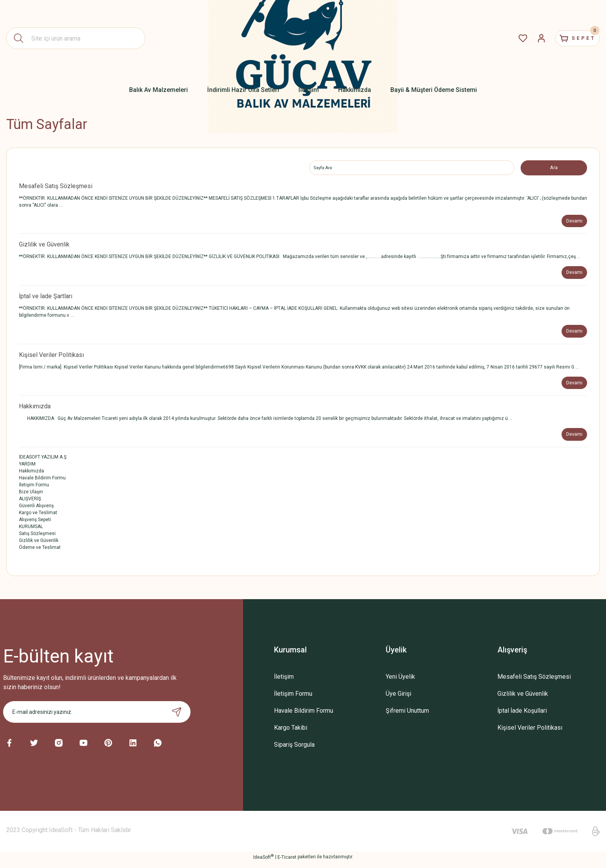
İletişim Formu (34, 490)
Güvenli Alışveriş (36, 511)
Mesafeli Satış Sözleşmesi (56, 187)
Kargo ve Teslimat (38, 518)
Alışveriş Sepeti (35, 525)
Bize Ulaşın (31, 497)
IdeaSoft (263, 862)
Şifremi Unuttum (407, 716)
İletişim (284, 682)
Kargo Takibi (291, 733)
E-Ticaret (287, 863)
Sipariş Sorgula (294, 750)
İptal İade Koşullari (522, 716)
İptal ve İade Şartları (46, 299)
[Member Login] (527, 38)
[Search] (76, 38)
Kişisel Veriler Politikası (51, 358)
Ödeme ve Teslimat (40, 553)
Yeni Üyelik (400, 682)
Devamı (573, 222)
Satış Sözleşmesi (37, 539)
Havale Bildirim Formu (42, 483)
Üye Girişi (398, 699)
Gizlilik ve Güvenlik (44, 246)
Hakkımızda (35, 411)
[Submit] (177, 717)
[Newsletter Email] (97, 717)
